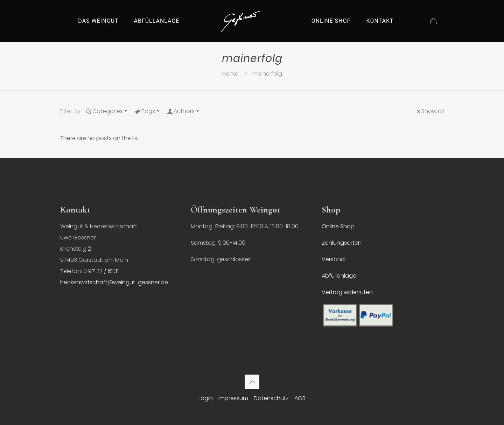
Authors (184, 111)
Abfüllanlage (339, 276)
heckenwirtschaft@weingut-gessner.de (114, 282)
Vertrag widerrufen (347, 292)
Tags (148, 111)
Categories (107, 111)
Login (206, 398)
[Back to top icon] (252, 382)
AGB (300, 398)
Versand (333, 259)
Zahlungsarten (342, 243)
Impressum (233, 398)
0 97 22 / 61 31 (101, 271)
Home (230, 74)
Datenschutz (271, 398)
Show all (430, 111)
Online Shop (338, 226)
